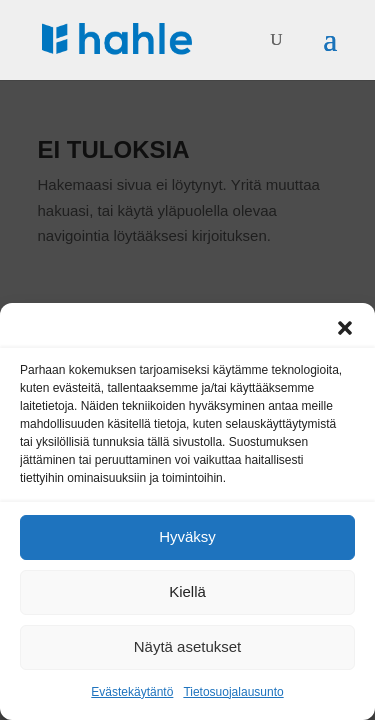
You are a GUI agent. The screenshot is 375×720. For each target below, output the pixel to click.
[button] (345, 328)
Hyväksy (187, 536)
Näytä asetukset (188, 646)
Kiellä (187, 591)
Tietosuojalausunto (233, 692)
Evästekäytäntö (132, 692)
